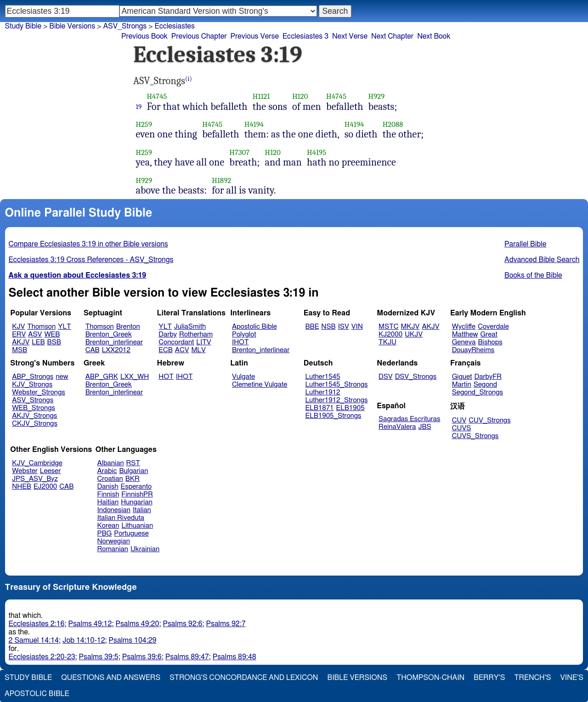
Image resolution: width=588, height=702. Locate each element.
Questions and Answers (111, 678)
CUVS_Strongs (475, 436)
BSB (54, 342)
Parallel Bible (525, 244)
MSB (20, 350)
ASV (35, 334)
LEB (38, 342)
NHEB (22, 487)
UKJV (414, 334)
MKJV (410, 327)
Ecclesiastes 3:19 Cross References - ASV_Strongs (91, 260)
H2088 (393, 124)
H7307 (239, 152)
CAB (93, 350)
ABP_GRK (102, 377)
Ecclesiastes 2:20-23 (42, 657)
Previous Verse (255, 36)
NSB (328, 327)
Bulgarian (133, 471)
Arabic (107, 471)
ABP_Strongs (33, 377)
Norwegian (114, 541)
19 (139, 107)
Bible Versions (72, 26)
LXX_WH (135, 377)
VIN (357, 327)
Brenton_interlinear (114, 342)
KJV (18, 327)
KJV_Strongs (32, 385)
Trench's (532, 678)
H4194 (254, 124)
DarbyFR (488, 377)
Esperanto (136, 487)
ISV (344, 327)
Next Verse (350, 36)
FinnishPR (137, 494)
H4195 (317, 152)
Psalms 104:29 (133, 640)
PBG (105, 534)
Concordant (176, 342)
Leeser (50, 471)
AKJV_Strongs (34, 416)
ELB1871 (320, 408)
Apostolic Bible (37, 694)
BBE (312, 327)
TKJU (387, 342)
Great (489, 334)
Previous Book (144, 36)
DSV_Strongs (416, 377)
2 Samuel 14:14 (34, 640)
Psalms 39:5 (99, 657)
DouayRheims (473, 350)
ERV (19, 334)
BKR (133, 479)
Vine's (572, 678)
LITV (204, 342)
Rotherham (196, 334)
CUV (459, 420)
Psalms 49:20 (137, 624)
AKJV (21, 342)
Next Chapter (392, 36)
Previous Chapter (199, 36)
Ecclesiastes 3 (305, 36)
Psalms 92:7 (226, 624)
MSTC (388, 327)
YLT (64, 327)
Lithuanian (137, 526)
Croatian (110, 479)
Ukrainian (145, 549)
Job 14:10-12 (84, 640)
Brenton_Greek (109, 334)
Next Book (434, 36)
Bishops (490, 342)
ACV (182, 350)
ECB (165, 350)
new (62, 377)
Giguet (462, 377)
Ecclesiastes (175, 26)
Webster (25, 471)
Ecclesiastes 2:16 (37, 624)
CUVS (462, 428)
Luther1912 (323, 392)
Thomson (41, 327)
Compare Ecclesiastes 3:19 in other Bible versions (88, 244)
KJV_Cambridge (37, 463)
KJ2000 (390, 334)
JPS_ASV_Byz (35, 479)
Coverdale (493, 327)
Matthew (465, 334)
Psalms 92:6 (182, 624)
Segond (485, 385)
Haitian (108, 502)
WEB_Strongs (34, 408)
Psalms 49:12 (90, 624)
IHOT (240, 342)
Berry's (489, 678)
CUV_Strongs (489, 420)
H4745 (157, 96)
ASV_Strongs (33, 400)
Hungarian (137, 502)
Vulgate (243, 377)
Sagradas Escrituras (409, 419)
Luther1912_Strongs (337, 400)
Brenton (128, 327)
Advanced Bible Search (542, 260)
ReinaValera (397, 427)
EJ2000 (45, 487)
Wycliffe (464, 327)
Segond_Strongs (478, 392)
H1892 (221, 180)
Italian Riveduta (121, 518)
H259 (144, 124)
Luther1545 (323, 377)
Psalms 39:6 (142, 657)
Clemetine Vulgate (260, 385)
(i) (189, 79)
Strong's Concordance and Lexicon (244, 678)
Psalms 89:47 (187, 657)
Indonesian (114, 510)
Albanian (111, 463)
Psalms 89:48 (235, 657)
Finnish (108, 494)
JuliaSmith (190, 327)
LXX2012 (116, 350)
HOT (166, 377)
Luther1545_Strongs (337, 385)
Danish (108, 487)
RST (133, 463)
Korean (108, 526)
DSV (386, 377)
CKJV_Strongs (35, 424)
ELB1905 (351, 408)
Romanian (113, 549)
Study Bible (23, 26)
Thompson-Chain (430, 678)
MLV (198, 350)
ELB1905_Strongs (334, 416)
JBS (424, 427)
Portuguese (131, 534)
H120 (300, 96)
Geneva (464, 342)
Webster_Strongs (39, 392)
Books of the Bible (533, 275)
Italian (142, 510)
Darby (168, 334)
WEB (52, 334)
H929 (377, 96)
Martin (462, 385)
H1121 (261, 96)
